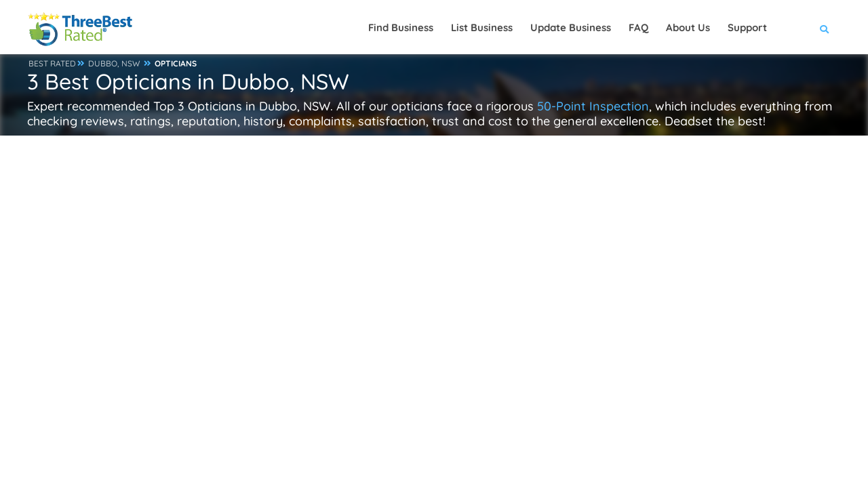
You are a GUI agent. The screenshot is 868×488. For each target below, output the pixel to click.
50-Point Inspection (593, 106)
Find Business (401, 27)
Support (747, 27)
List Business (482, 27)
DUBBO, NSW (114, 63)
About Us (688, 27)
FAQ (638, 27)
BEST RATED (52, 63)
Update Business (571, 27)
